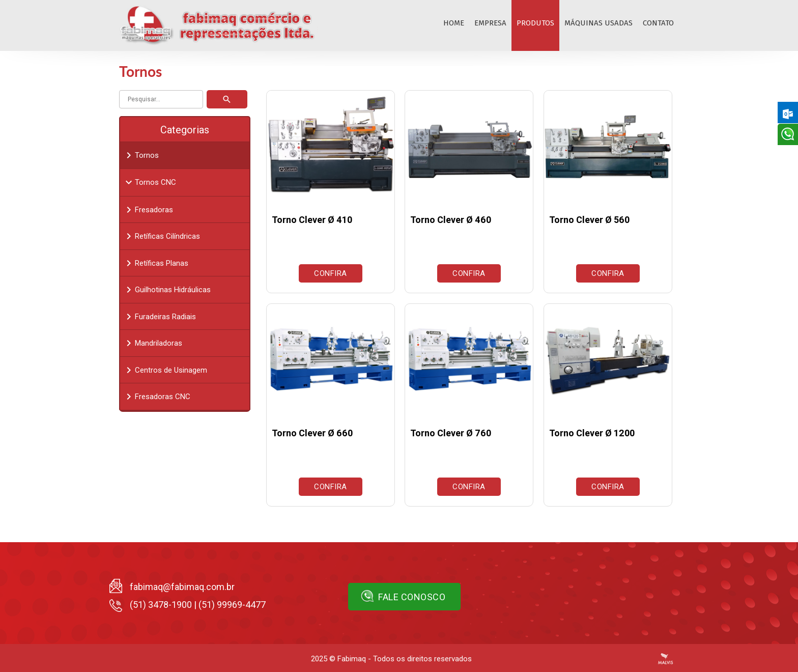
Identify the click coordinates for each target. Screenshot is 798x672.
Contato (658, 23)
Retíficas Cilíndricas (161, 236)
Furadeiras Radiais (159, 317)
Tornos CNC (149, 182)
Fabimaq (352, 659)
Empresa (490, 23)
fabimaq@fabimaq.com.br (182, 587)
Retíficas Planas (155, 263)
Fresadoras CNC (156, 397)
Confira (331, 273)
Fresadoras (148, 210)
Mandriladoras (152, 343)
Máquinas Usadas (598, 23)
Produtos (535, 23)
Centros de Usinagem (165, 370)
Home (454, 23)
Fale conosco (403, 596)
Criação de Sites (666, 659)
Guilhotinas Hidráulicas (167, 290)
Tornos (141, 155)
